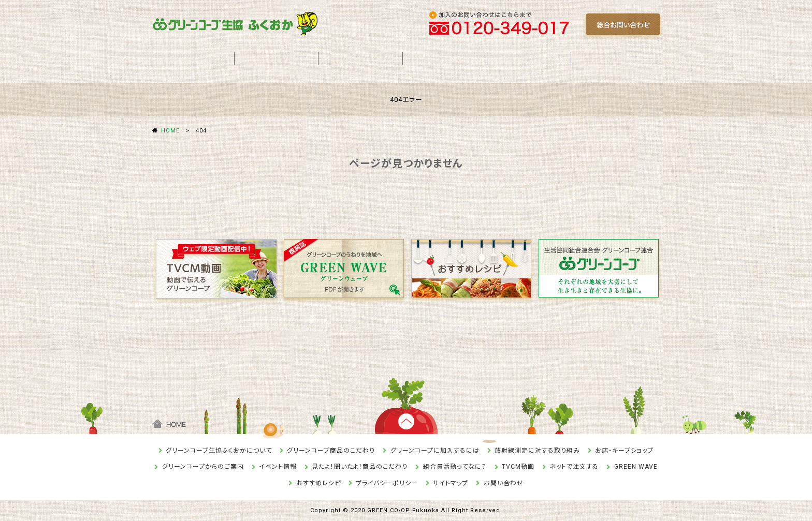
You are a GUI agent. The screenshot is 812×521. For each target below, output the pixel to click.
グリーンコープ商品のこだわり (331, 451)
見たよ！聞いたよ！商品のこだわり (360, 467)
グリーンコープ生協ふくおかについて (219, 451)
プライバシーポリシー (387, 483)
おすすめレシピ (318, 483)
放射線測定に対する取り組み (537, 451)
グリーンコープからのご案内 (203, 467)
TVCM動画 (518, 467)
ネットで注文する (574, 467)
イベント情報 (278, 467)
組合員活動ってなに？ (455, 467)
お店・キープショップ (624, 451)
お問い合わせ (504, 483)
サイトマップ (451, 483)
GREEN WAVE (636, 467)
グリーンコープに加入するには (435, 451)
